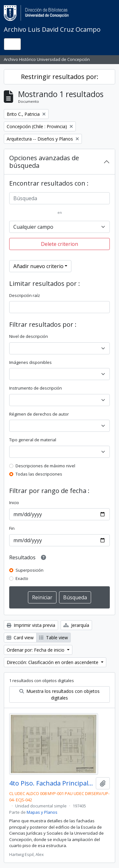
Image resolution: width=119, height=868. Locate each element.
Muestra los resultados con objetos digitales (60, 694)
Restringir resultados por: (60, 77)
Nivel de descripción (29, 336)
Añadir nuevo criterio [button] (38, 266)
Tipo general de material (33, 440)
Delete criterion (60, 244)
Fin (12, 528)
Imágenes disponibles (30, 362)
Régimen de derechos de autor (39, 414)
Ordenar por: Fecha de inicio (36, 650)
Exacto (22, 578)
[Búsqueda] (60, 198)
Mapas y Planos (42, 812)
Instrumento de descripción (36, 388)
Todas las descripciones (39, 474)
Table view (53, 638)
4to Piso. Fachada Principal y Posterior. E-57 (51, 783)
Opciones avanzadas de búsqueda (44, 162)
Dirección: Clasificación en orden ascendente (53, 662)
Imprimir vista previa (31, 625)
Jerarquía (76, 625)
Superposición (30, 570)
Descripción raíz (25, 295)
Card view (20, 638)
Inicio (14, 503)
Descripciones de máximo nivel (45, 466)
